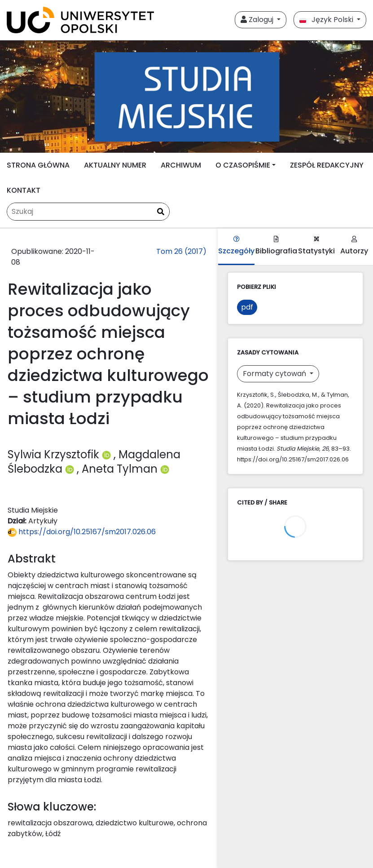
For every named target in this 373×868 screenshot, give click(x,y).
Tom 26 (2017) (181, 251)
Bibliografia (276, 246)
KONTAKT (24, 190)
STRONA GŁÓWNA (38, 165)
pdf (247, 307)
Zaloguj (258, 20)
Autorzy (354, 246)
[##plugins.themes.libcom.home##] (186, 97)
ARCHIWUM (181, 165)
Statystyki (316, 246)
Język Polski (327, 20)
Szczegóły (236, 246)
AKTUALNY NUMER (115, 165)
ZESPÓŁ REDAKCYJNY (327, 165)
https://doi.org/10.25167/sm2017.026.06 (82, 532)
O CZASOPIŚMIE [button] (243, 165)
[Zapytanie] (88, 212)
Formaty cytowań (275, 374)
